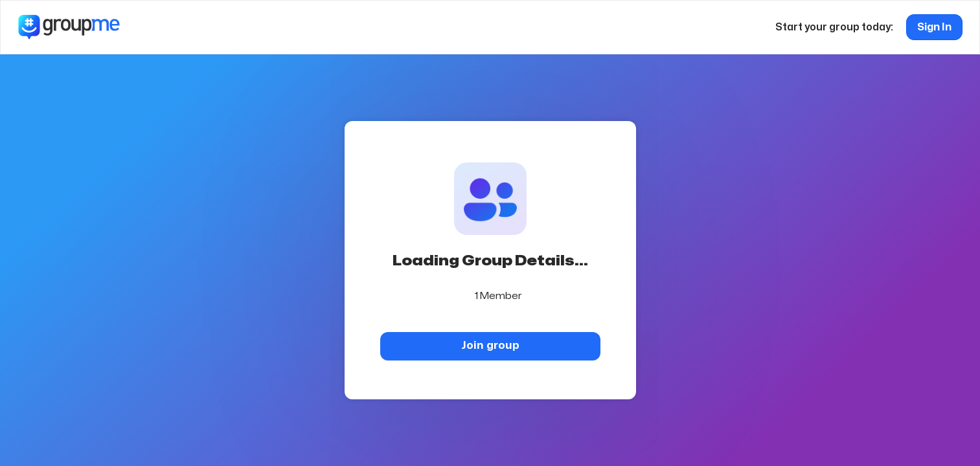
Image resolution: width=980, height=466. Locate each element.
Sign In (934, 27)
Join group (490, 345)
